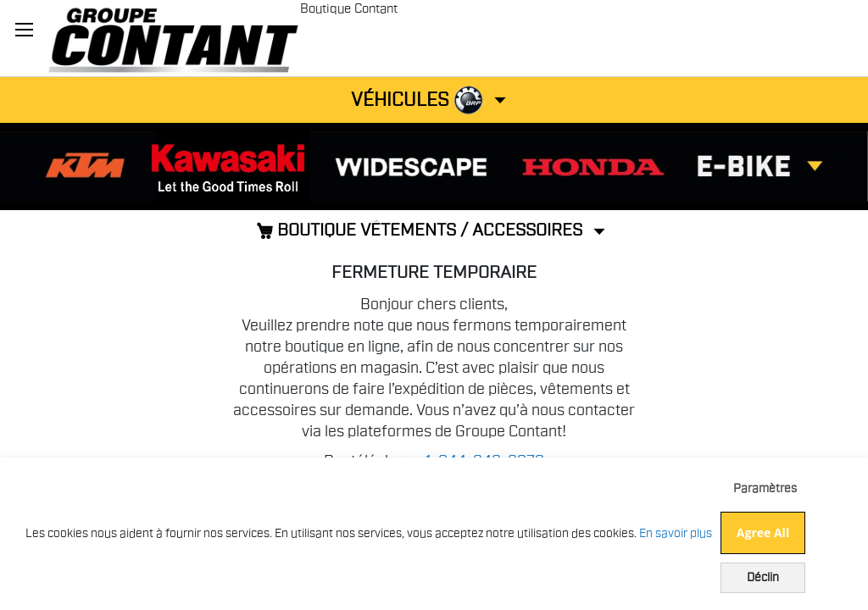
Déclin (763, 578)
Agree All (763, 532)
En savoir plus (676, 534)
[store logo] (173, 38)
